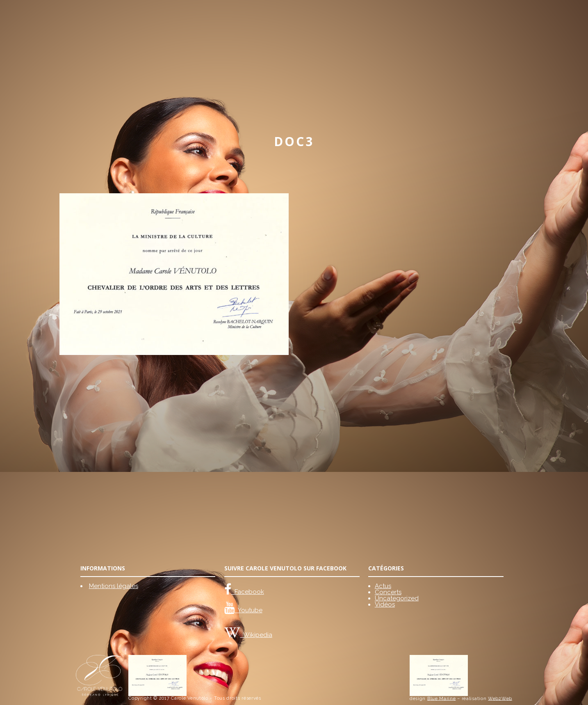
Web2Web (500, 698)
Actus (383, 586)
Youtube (249, 610)
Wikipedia (256, 635)
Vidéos (385, 604)
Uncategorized (397, 598)
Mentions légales (114, 586)
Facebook (248, 592)
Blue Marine (442, 698)
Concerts (388, 592)
